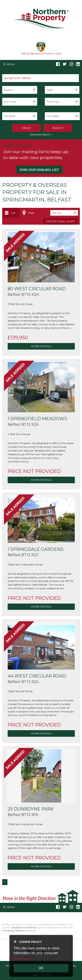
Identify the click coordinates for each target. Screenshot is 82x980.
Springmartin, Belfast (19, 78)
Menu (11, 64)
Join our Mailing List (39, 170)
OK (41, 968)
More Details (41, 346)
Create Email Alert (60, 221)
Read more (22, 959)
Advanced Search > (41, 135)
